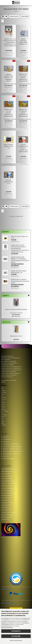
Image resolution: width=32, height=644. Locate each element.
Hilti (2, 420)
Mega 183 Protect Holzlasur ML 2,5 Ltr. (9, 147)
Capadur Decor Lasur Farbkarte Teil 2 (11, 368)
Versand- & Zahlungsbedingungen (12, 447)
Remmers (4, 392)
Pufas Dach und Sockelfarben (9, 363)
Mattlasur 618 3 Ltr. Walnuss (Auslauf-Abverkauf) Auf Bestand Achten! (23, 113)
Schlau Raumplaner (7, 498)
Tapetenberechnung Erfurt (8, 469)
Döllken (3, 410)
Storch (3, 416)
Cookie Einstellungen (9, 459)
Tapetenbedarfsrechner (8, 471)
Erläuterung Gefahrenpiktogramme (11, 358)
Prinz (3, 413)
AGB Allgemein (7, 439)
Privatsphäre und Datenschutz (11, 444)
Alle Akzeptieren (16, 631)
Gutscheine (6, 456)
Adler (3, 423)
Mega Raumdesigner (7, 495)
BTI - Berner (4, 411)
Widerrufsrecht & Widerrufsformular (13, 451)
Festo (3, 422)
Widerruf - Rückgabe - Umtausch (12, 449)
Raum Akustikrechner (7, 476)
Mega (3, 404)
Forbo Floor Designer (7, 479)
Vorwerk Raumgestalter (8, 488)
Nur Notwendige (16, 636)
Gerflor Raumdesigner (7, 491)
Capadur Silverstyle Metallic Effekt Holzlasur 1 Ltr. (23, 42)
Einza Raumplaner (6, 500)
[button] (3, 16)
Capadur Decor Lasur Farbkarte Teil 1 (11, 367)
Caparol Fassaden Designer (9, 512)
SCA (2, 418)
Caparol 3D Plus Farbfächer (9, 372)
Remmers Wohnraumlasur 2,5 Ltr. (9, 182)
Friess (3, 401)
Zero (2, 396)
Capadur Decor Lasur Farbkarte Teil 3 (11, 370)
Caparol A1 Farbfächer (7, 377)
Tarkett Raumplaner (7, 486)
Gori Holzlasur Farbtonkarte (9, 361)
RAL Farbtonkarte (6, 360)
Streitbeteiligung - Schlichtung (11, 454)
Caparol (3, 391)
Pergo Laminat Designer (8, 481)
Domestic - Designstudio (8, 483)
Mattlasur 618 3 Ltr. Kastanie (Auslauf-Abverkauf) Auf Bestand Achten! (23, 78)
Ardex (3, 389)
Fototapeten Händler (7, 503)
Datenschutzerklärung (7, 628)
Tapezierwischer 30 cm (16, 336)
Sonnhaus (4, 415)
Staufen (3, 403)
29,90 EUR (16, 340)
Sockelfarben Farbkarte (8, 365)
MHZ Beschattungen (7, 517)
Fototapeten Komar (7, 505)
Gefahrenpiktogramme (7, 356)
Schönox (4, 425)
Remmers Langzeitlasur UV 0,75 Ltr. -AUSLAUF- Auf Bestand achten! (23, 148)
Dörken (3, 406)
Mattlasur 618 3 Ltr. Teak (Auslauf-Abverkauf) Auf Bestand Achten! (9, 113)
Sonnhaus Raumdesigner (8, 493)
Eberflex (3, 398)
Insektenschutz (5, 520)
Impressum (6, 437)
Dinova (3, 394)
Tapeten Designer (6, 474)
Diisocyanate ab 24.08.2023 (9, 380)
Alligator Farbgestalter (7, 515)
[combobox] (14, 16)
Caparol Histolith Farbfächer (9, 375)
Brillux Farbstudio (6, 508)
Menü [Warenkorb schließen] (3, 3)
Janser (3, 408)
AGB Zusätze (6, 442)
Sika (2, 387)
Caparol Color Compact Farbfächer (11, 373)
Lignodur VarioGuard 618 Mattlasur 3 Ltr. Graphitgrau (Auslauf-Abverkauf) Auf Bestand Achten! (9, 78)
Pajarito (3, 399)
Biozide (3, 382)
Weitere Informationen (16, 641)
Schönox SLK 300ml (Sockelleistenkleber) (16, 309)
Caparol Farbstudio (6, 510)
